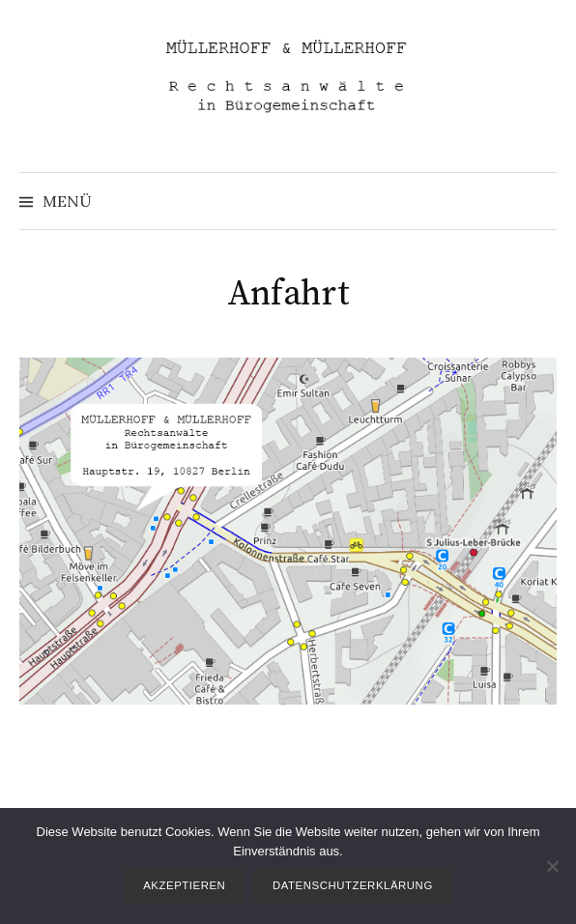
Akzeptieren (184, 885)
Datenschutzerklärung (353, 885)
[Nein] (552, 866)
